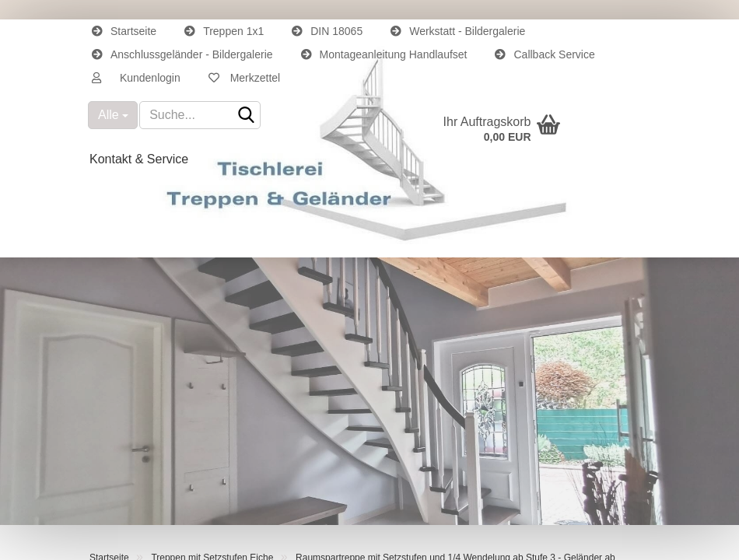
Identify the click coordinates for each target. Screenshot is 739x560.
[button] (136, 78)
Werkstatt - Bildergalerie (458, 31)
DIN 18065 (327, 31)
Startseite (124, 31)
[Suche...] (113, 115)
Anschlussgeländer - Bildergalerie (182, 54)
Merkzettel (244, 78)
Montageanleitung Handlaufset (384, 54)
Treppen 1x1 (224, 31)
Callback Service (545, 54)
